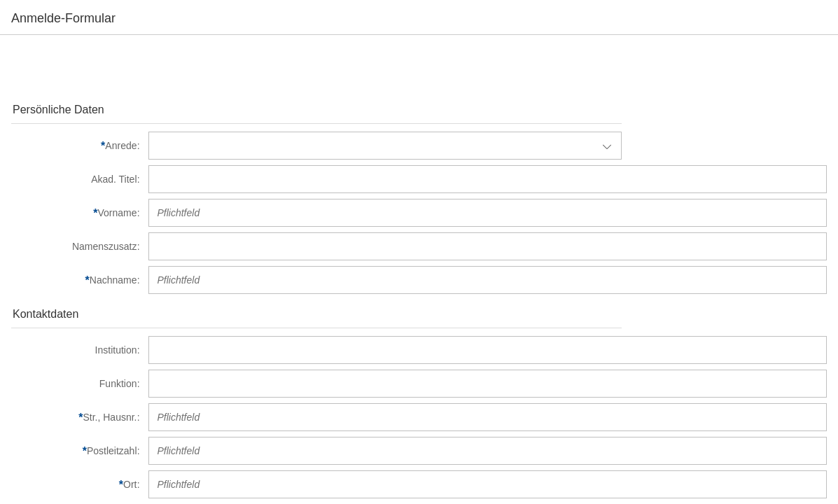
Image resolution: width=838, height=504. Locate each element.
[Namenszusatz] (76, 246)
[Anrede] (76, 146)
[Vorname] (76, 213)
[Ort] (76, 484)
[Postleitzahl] (76, 451)
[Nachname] (76, 280)
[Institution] (76, 350)
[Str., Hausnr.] (76, 417)
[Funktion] (76, 384)
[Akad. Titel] (76, 179)
